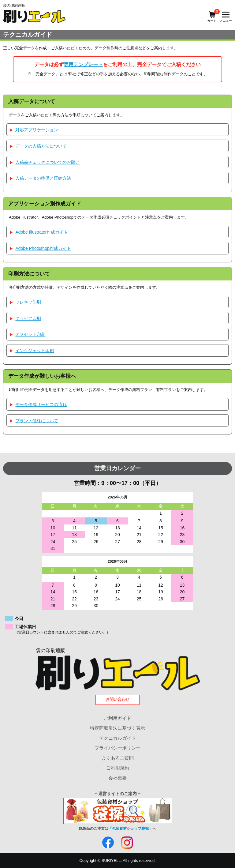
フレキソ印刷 (28, 302)
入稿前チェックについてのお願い (47, 162)
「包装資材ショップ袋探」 (130, 829)
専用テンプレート (83, 64)
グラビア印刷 (28, 318)
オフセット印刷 (30, 334)
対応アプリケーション (37, 130)
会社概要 (117, 778)
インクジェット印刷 (35, 351)
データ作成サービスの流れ (41, 404)
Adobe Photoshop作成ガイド (43, 248)
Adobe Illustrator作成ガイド (42, 232)
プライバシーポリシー (117, 748)
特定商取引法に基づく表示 (117, 728)
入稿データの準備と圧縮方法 (43, 178)
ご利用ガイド (117, 718)
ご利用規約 (118, 768)
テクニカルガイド (117, 738)
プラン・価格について (37, 421)
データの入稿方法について (41, 146)
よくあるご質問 (118, 758)
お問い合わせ (117, 699)
